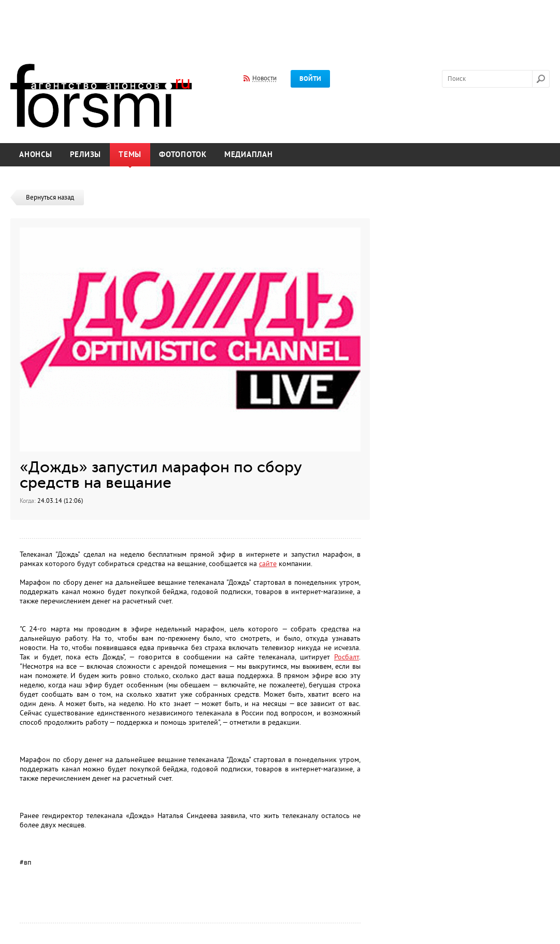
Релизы (86, 155)
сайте (268, 564)
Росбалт (347, 657)
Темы (130, 155)
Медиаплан (249, 155)
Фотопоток (183, 155)
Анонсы (36, 155)
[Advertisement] (280, 25)
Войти (310, 79)
